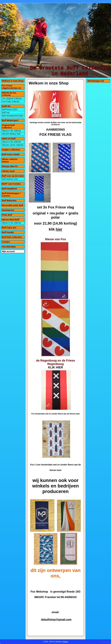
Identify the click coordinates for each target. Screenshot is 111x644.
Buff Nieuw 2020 (10, 109)
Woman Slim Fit (10, 166)
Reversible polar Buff (12, 205)
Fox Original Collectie (12, 98)
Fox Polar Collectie (11, 101)
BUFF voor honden (11, 184)
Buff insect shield (11, 154)
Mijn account (8, 251)
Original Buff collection (8, 126)
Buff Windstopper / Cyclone (11, 195)
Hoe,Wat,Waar (9, 247)
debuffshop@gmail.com (56, 620)
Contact (6, 242)
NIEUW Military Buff (11, 134)
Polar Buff (7, 215)
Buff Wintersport (10, 120)
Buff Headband (9, 189)
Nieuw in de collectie (11, 131)
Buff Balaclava (9, 201)
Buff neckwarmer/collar (12, 116)
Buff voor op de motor (13, 176)
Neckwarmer (8, 210)
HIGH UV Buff (9, 139)
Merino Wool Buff (11, 220)
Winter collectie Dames (10, 160)
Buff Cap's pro (9, 228)
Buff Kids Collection (12, 237)
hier (59, 229)
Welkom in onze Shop (13, 81)
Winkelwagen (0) (96, 81)
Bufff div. (6, 106)
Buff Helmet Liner (10, 179)
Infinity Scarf (8, 171)
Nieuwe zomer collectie (13, 145)
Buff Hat (6, 113)
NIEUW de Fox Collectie (9, 94)
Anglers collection (11, 150)
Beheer (66, 642)
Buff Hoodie (8, 232)
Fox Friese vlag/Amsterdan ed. (12, 87)
